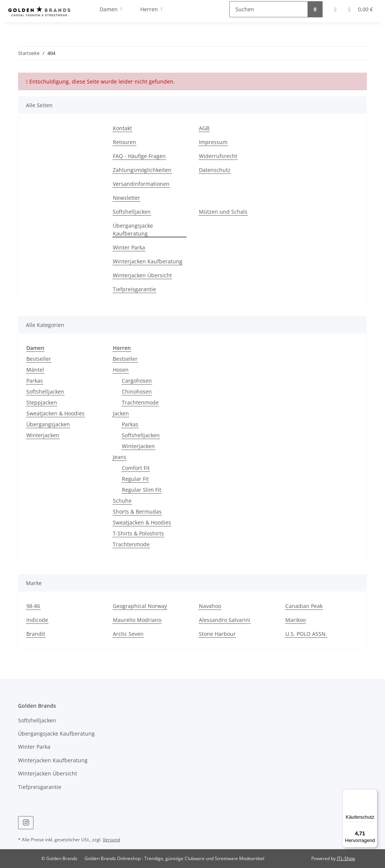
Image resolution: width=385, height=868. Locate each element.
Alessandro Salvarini (225, 620)
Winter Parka (129, 247)
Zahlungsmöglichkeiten (142, 170)
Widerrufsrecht (218, 156)
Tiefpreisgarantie (134, 289)
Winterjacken (43, 435)
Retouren (124, 142)
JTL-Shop (346, 858)
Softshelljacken (132, 212)
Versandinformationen (141, 184)
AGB (204, 128)
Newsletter (127, 198)
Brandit (36, 634)
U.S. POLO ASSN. (306, 634)
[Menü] (373, 794)
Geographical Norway (140, 606)
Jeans (120, 457)
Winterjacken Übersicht (142, 275)
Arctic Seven (128, 634)
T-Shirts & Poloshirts (138, 533)
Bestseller (39, 359)
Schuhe (122, 501)
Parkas (35, 381)
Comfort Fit (136, 468)
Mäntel (35, 370)
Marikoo (296, 620)
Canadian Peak (304, 606)
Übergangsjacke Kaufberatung (133, 230)
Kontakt (122, 128)
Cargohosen (137, 381)
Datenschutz (215, 170)
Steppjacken (42, 402)
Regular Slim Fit (142, 490)
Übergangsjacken (48, 424)
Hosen (121, 370)
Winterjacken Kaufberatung (148, 261)
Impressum (213, 142)
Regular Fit (135, 479)
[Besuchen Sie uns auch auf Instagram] (26, 823)
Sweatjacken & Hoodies (55, 413)
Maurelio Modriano (137, 620)
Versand (111, 840)
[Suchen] (269, 9)
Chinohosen (137, 391)
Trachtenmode (140, 402)
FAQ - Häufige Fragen (139, 156)
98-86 (33, 606)
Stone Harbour (217, 634)
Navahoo (210, 606)
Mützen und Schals (223, 212)
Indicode (37, 620)
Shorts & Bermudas (137, 512)
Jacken (121, 413)
